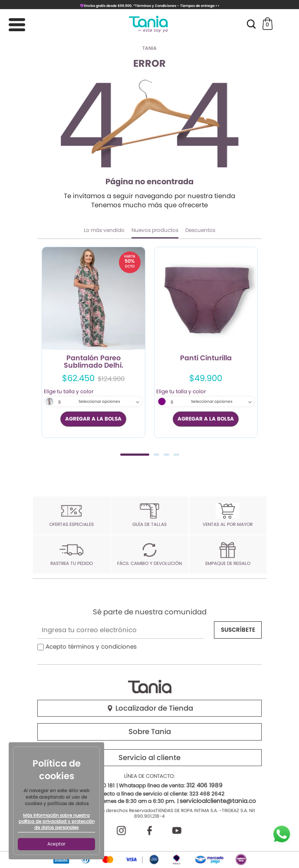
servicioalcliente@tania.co (218, 801)
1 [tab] (135, 455)
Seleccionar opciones (99, 401)
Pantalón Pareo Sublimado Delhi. (94, 362)
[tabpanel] (94, 342)
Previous (47, 350)
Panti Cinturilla (206, 359)
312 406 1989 (204, 785)
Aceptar (56, 844)
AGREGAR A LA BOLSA (93, 419)
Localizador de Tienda (150, 708)
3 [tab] (166, 455)
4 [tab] (176, 455)
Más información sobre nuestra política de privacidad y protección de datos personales (57, 822)
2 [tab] (156, 455)
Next (252, 350)
